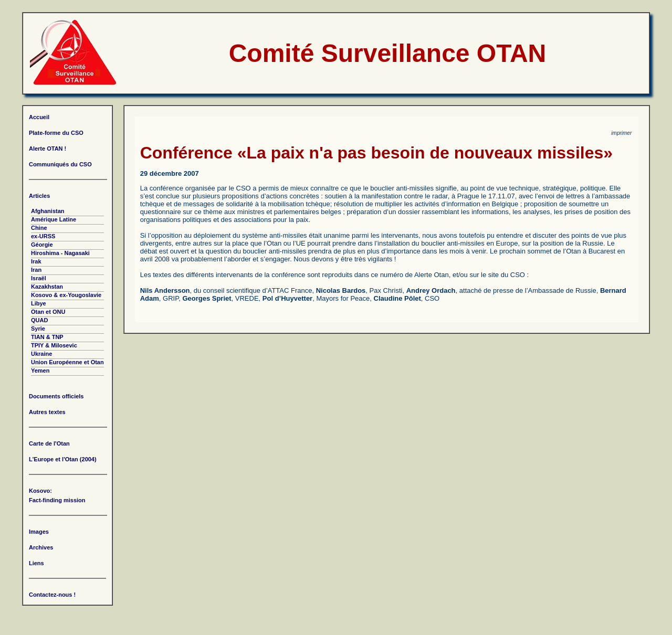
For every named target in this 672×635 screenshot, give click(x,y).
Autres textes (47, 412)
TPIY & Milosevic (54, 345)
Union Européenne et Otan (67, 362)
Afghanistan (48, 211)
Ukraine (41, 354)
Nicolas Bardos (341, 290)
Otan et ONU (48, 312)
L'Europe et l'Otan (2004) (63, 459)
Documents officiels (56, 396)
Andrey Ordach (431, 290)
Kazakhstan (47, 287)
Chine (39, 228)
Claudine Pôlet (397, 298)
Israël (39, 278)
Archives (41, 547)
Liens (36, 563)
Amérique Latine (54, 219)
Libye (39, 303)
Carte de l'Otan (49, 443)
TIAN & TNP (47, 337)
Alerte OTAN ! (48, 149)
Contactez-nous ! (52, 595)
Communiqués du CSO (60, 164)
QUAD (39, 320)
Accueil (39, 117)
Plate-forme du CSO (56, 133)
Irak (36, 261)
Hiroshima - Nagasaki (60, 253)
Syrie (38, 329)
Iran (36, 270)
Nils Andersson (165, 290)
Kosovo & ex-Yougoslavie (66, 295)
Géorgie (42, 245)
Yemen (40, 371)
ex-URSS (43, 236)
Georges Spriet (207, 298)
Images (39, 532)
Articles (39, 196)
